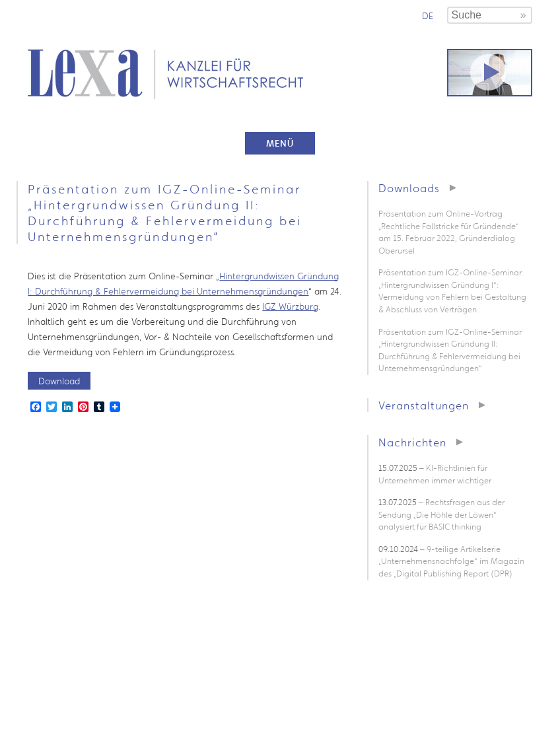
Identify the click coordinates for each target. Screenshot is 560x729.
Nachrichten (412, 442)
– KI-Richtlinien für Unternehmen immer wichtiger (435, 474)
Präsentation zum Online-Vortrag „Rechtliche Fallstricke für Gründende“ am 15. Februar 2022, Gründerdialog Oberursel (449, 232)
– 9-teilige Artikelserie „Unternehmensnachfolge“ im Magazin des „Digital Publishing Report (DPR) (451, 561)
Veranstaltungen (424, 405)
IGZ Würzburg (290, 306)
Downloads (409, 188)
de (428, 16)
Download (59, 381)
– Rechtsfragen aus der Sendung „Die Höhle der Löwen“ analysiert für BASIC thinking (441, 514)
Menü (280, 143)
